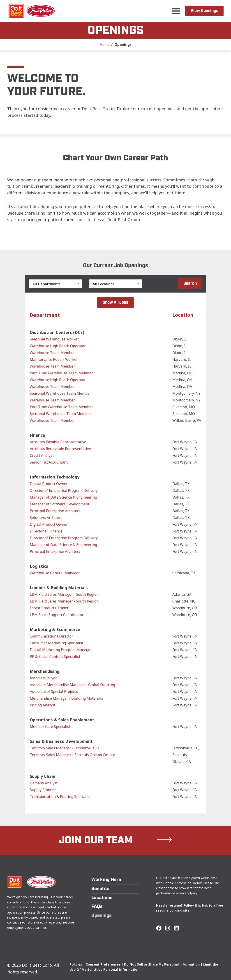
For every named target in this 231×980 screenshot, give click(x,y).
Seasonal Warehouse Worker (54, 339)
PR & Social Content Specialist (55, 656)
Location (183, 315)
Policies (76, 964)
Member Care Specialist (50, 727)
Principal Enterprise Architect (55, 511)
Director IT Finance (46, 531)
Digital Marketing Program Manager (61, 650)
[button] (176, 11)
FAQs (97, 906)
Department (45, 315)
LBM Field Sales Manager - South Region (64, 594)
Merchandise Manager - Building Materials (66, 698)
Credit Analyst (42, 455)
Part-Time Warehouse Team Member (61, 373)
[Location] (116, 284)
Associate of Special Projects (54, 692)
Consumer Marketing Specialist (57, 643)
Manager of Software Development (60, 504)
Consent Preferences (103, 964)
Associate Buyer (43, 678)
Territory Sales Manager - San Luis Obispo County (72, 755)
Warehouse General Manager (55, 573)
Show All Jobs (115, 302)
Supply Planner (43, 790)
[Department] (55, 284)
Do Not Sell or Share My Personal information (162, 964)
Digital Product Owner (49, 484)
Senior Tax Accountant (49, 462)
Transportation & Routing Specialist (60, 797)
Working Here (106, 880)
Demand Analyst (44, 783)
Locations (102, 898)
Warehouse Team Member (52, 353)
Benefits (100, 889)
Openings (102, 916)
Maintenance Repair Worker (54, 359)
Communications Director (51, 636)
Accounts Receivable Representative (60, 449)
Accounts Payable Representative (58, 442)
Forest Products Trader (49, 608)
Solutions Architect (46, 518)
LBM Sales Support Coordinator (57, 615)
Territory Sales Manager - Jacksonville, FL (65, 748)
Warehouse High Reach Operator (58, 346)
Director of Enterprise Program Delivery (64, 490)
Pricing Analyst (43, 705)
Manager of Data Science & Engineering (63, 497)
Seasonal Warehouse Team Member (60, 393)
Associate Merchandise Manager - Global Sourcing (72, 685)
